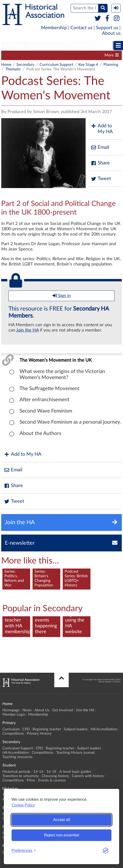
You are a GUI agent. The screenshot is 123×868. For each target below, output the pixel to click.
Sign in (62, 296)
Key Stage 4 (88, 65)
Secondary (48, 46)
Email (100, 147)
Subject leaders (76, 729)
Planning (111, 65)
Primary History (39, 734)
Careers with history (88, 776)
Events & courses (52, 780)
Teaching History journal (75, 753)
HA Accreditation (104, 729)
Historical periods (16, 772)
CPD (49, 55)
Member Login (14, 715)
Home (6, 65)
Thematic (13, 69)
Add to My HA (102, 129)
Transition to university (21, 776)
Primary (16, 46)
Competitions (13, 734)
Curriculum (11, 729)
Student (81, 46)
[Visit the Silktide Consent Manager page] (106, 851)
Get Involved (63, 710)
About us (111, 33)
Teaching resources (17, 757)
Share (100, 163)
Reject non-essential (62, 835)
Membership (54, 28)
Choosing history (55, 776)
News (27, 710)
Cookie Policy (23, 805)
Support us (107, 28)
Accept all (61, 820)
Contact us (81, 28)
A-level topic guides (75, 772)
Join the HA (27, 330)
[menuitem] (16, 46)
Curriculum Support (20, 55)
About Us (42, 710)
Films (31, 780)
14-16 (38, 772)
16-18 (51, 772)
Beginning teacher (75, 55)
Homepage (11, 710)
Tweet (101, 179)
